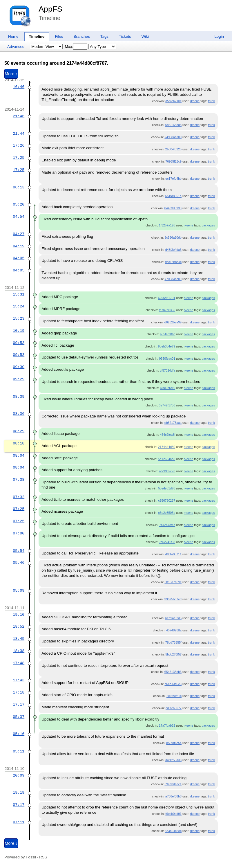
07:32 (19, 497)
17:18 (19, 692)
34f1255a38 (173, 760)
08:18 (19, 443)
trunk (211, 101)
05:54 (19, 551)
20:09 (19, 775)
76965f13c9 (173, 161)
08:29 (19, 431)
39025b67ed (173, 599)
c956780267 (167, 500)
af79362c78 (167, 471)
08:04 (19, 455)
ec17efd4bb (173, 179)
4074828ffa (174, 630)
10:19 (19, 331)
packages (208, 225)
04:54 (19, 217)
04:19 (19, 246)
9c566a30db (173, 237)
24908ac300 (173, 137)
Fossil (31, 857)
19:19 (19, 793)
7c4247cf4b (167, 525)
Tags (104, 36)
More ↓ (11, 843)
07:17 (19, 805)
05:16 (19, 734)
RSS (43, 857)
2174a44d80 (167, 447)
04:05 (19, 258)
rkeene (195, 101)
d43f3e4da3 (173, 250)
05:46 (19, 563)
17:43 (19, 680)
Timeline (37, 36)
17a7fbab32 (167, 725)
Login (219, 36)
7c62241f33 (167, 542)
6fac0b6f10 (167, 388)
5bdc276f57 (173, 654)
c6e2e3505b (167, 513)
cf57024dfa (167, 370)
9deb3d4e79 (167, 346)
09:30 (19, 367)
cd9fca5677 (174, 708)
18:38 (19, 651)
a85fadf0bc (167, 334)
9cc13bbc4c (173, 262)
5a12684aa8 (167, 459)
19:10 (19, 615)
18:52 (19, 626)
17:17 (19, 705)
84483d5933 (173, 208)
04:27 (19, 234)
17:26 (19, 145)
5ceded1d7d (167, 488)
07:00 (19, 533)
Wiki (145, 36)
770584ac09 (173, 279)
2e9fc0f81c (174, 696)
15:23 (19, 318)
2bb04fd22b (173, 149)
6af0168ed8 (173, 125)
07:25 (19, 509)
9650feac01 (167, 359)
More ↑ (11, 74)
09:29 (19, 379)
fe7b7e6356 (167, 310)
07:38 (19, 480)
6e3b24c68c (173, 831)
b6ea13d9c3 (173, 684)
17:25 (19, 158)
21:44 (19, 134)
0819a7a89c (173, 582)
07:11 (19, 822)
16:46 (19, 87)
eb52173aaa (173, 423)
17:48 (19, 663)
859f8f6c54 (174, 743)
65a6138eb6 (173, 672)
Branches (82, 36)
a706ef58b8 (173, 796)
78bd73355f (173, 642)
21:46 (19, 116)
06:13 (19, 187)
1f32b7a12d (167, 225)
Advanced (16, 47)
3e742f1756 (167, 405)
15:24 (19, 306)
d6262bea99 (173, 322)
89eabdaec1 (173, 784)
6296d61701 (167, 298)
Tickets (125, 36)
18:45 (19, 639)
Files (59, 36)
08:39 (19, 397)
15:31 (19, 294)
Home (13, 36)
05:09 (19, 590)
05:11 (19, 751)
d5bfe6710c (173, 101)
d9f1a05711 (173, 554)
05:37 (19, 717)
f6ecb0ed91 (173, 814)
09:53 (19, 343)
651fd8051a (173, 196)
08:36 (19, 414)
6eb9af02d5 (173, 618)
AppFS (50, 9)
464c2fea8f (167, 435)
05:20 (19, 204)
